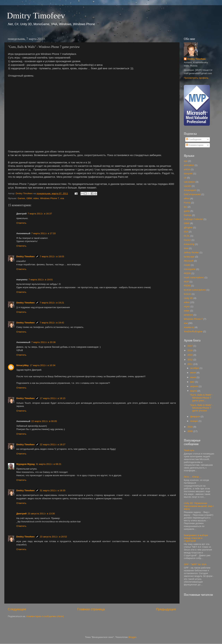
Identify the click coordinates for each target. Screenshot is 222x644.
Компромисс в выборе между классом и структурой (196, 538)
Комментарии (195, 145)
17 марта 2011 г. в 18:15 (53, 398)
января (194, 421)
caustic (187, 186)
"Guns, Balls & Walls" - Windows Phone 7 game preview (202, 408)
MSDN (187, 273)
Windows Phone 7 (50, 198)
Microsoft (189, 261)
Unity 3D (188, 298)
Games (21, 198)
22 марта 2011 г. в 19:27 (53, 444)
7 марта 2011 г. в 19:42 (52, 323)
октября (195, 368)
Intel (186, 248)
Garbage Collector (193, 219)
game (187, 211)
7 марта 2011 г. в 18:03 (52, 256)
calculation (189, 182)
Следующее (17, 609)
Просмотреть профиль (196, 78)
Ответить (21, 223)
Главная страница (91, 609)
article (187, 169)
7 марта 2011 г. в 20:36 (44, 342)
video (36, 198)
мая (193, 382)
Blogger (132, 637)
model (187, 265)
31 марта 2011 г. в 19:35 (53, 490)
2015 (190, 355)
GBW (29, 198)
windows (188, 315)
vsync (187, 306)
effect (187, 198)
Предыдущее (166, 609)
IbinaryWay (23, 365)
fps (185, 207)
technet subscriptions (195, 290)
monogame (190, 269)
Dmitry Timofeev (36, 16)
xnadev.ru (189, 327)
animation (189, 165)
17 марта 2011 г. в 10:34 (43, 365)
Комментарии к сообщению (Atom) (45, 616)
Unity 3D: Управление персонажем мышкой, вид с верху (199, 506)
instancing (189, 244)
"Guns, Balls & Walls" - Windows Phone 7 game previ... (202, 398)
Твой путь (189, 450)
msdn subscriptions (194, 277)
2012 (190, 360)
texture (187, 294)
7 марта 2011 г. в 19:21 (52, 303)
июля (193, 373)
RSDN (187, 286)
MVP (186, 282)
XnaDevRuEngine (193, 331)
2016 (190, 350)
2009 (190, 431)
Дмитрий (21, 514)
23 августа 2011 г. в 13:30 (41, 514)
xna (62, 198)
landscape (189, 257)
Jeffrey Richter (191, 252)
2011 (190, 364)
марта (194, 391)
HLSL (187, 236)
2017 (190, 346)
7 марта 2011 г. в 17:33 (44, 233)
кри (186, 161)
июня (193, 377)
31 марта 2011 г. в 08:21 (48, 464)
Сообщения (194, 139)
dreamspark (190, 190)
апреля (194, 386)
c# (185, 178)
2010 (190, 427)
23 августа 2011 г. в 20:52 (53, 537)
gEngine (188, 227)
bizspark (188, 173)
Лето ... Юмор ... (193, 477)
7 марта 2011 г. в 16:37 (40, 214)
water (187, 311)
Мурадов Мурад (25, 464)
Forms (187, 203)
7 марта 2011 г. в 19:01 (41, 280)
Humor (187, 240)
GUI (186, 232)
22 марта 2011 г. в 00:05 (44, 421)
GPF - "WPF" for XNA (195, 564)
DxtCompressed (192, 194)
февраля (195, 417)
